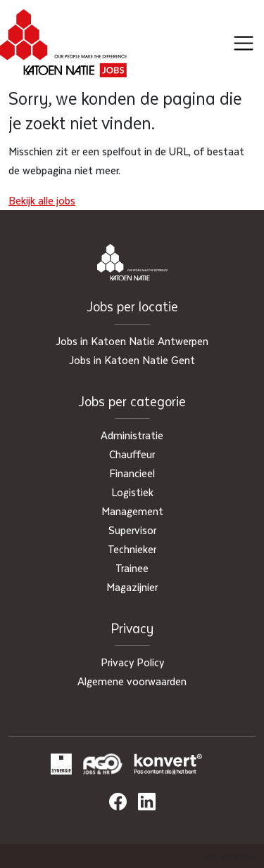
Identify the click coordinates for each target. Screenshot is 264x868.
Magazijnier (132, 587)
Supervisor (132, 530)
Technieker (132, 549)
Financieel (132, 473)
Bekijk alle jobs (42, 200)
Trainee (132, 568)
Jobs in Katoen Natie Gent (132, 360)
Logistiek (132, 492)
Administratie (132, 435)
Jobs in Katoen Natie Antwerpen (132, 341)
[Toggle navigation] (244, 44)
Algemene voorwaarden (132, 681)
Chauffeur (132, 454)
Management (132, 511)
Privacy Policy (132, 662)
